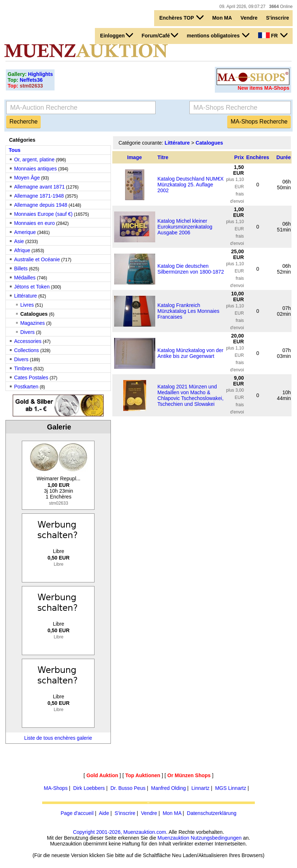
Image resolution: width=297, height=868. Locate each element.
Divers (28, 332)
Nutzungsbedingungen (216, 838)
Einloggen (117, 35)
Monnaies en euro (35, 223)
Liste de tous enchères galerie (58, 738)
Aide (104, 813)
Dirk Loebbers (89, 788)
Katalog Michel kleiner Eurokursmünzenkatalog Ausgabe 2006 (185, 227)
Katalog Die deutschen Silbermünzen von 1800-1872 (191, 269)
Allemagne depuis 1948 (41, 205)
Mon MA (222, 18)
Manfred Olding (168, 788)
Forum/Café (160, 35)
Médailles (25, 278)
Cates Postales (31, 378)
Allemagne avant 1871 (39, 187)
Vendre (249, 18)
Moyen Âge (27, 178)
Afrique (22, 250)
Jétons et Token (32, 287)
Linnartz (201, 788)
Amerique (25, 232)
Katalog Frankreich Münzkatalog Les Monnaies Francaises (188, 311)
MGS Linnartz (231, 788)
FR (273, 35)
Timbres (23, 368)
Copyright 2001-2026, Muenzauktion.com (120, 832)
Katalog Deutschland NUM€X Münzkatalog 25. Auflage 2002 (190, 185)
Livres (27, 305)
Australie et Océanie (37, 259)
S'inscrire (278, 18)
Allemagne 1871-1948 (39, 196)
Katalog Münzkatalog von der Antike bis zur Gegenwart (190, 353)
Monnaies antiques (36, 169)
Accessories (28, 341)
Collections (27, 350)
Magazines (33, 323)
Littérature (26, 296)
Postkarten (26, 387)
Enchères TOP (181, 17)
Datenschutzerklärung (212, 813)
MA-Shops (56, 788)
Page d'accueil (77, 813)
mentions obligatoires (218, 35)
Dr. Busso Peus (128, 788)
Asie (19, 241)
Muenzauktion (173, 838)
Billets (21, 269)
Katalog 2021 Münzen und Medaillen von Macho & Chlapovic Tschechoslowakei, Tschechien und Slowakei (190, 395)
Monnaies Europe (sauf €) (43, 214)
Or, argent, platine (34, 160)
